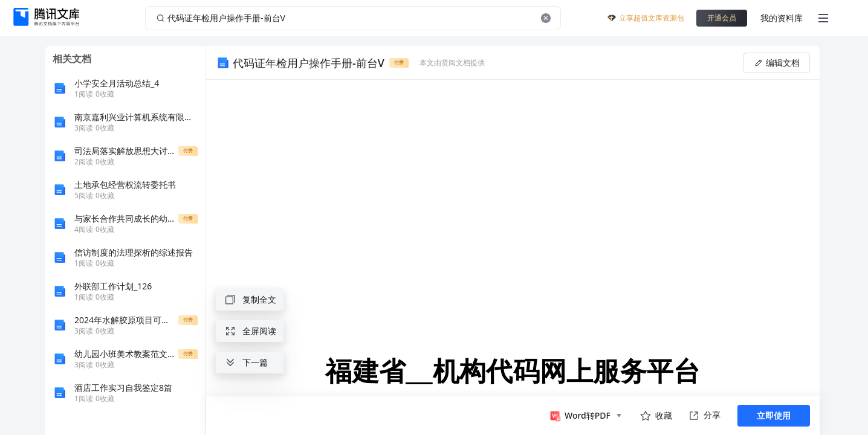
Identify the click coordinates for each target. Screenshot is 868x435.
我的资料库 (782, 18)
